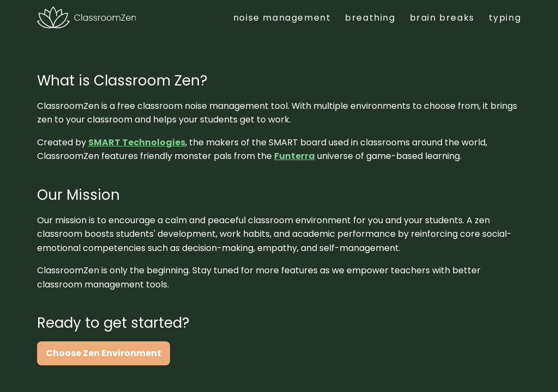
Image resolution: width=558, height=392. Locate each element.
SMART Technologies (137, 142)
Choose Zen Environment (104, 353)
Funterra (295, 156)
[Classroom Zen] (86, 17)
